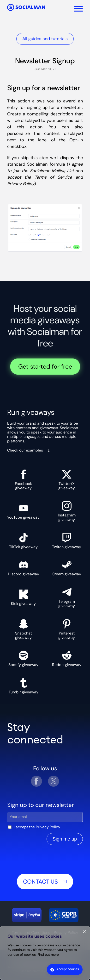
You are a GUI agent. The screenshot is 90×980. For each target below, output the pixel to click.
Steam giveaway (67, 568)
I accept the (37, 827)
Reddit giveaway (67, 659)
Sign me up (65, 839)
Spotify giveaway (23, 659)
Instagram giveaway (67, 512)
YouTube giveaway (23, 511)
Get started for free (45, 367)
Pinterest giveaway (67, 630)
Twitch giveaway (67, 541)
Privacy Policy (48, 827)
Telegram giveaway (67, 598)
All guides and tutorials (45, 39)
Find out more (48, 955)
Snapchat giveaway (24, 630)
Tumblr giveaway (24, 686)
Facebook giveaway (23, 480)
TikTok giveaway (23, 541)
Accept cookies (68, 969)
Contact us (45, 882)
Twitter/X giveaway (67, 480)
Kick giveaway (23, 598)
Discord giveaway (24, 568)
